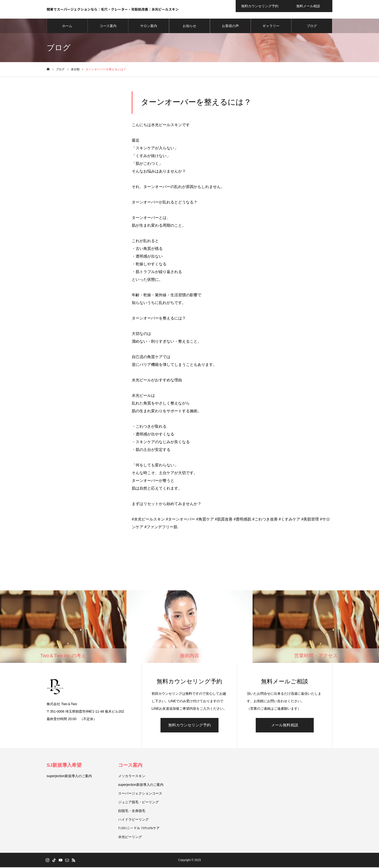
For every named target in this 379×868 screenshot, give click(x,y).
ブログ (312, 27)
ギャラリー (271, 27)
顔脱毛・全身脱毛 (132, 811)
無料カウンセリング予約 (189, 726)
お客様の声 (230, 27)
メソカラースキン (132, 777)
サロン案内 (149, 27)
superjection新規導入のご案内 (69, 777)
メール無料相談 (285, 726)
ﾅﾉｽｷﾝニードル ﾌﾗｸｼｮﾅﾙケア (139, 829)
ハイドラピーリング (133, 820)
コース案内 (108, 27)
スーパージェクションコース (140, 794)
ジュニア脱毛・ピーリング (138, 803)
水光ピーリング (130, 838)
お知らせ (189, 27)
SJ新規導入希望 (64, 766)
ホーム (67, 27)
